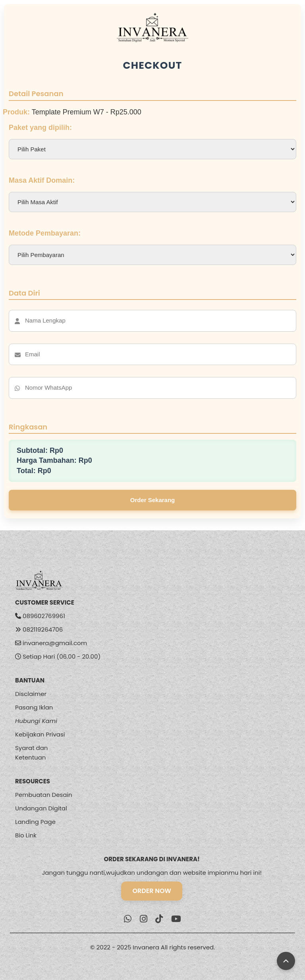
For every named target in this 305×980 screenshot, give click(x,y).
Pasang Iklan (34, 707)
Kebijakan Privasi (40, 734)
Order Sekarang (153, 500)
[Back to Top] (286, 961)
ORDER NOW (152, 891)
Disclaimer (31, 694)
